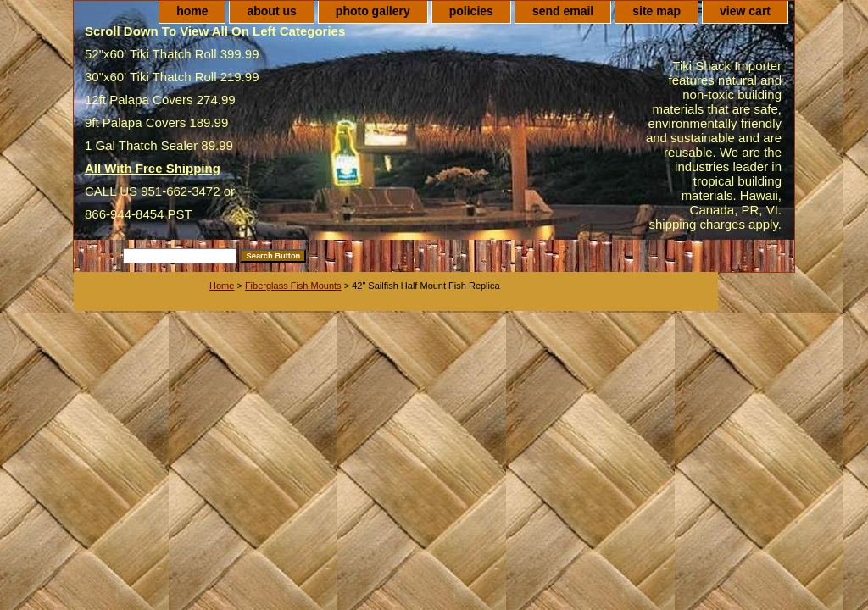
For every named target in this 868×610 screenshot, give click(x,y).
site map (657, 11)
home (192, 11)
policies (471, 11)
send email (563, 11)
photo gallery (373, 11)
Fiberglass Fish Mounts (293, 286)
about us (271, 11)
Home (222, 286)
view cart (745, 11)
